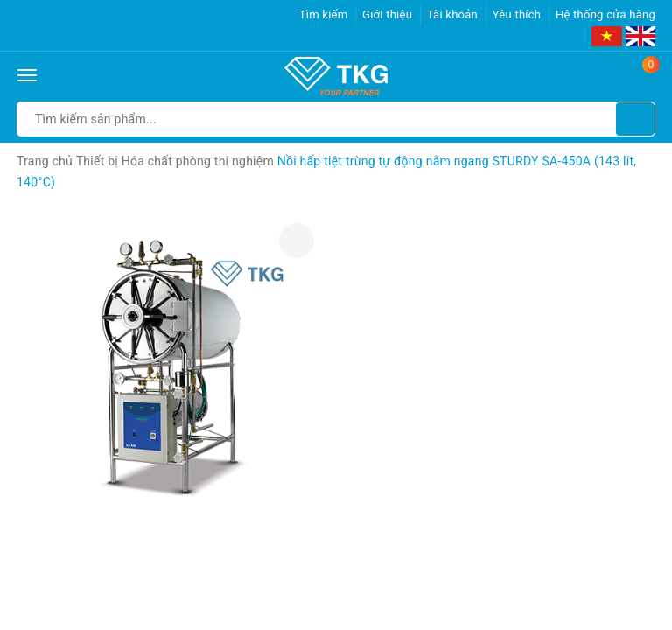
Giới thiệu (387, 14)
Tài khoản (452, 14)
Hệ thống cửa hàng (605, 14)
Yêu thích (517, 14)
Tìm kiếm (324, 14)
